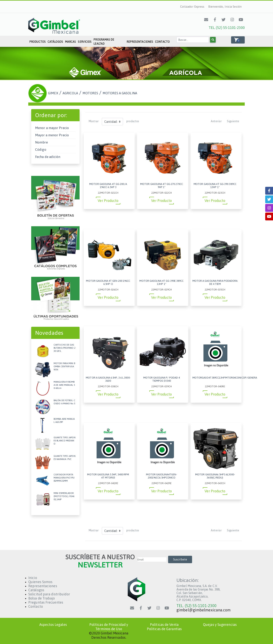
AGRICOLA (70, 93)
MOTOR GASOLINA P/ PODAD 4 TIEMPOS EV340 (162, 379)
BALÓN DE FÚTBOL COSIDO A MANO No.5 (64, 402)
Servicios (85, 42)
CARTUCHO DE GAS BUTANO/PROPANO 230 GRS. (65, 348)
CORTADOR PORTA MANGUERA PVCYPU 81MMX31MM (64, 478)
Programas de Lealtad (104, 42)
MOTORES (90, 93)
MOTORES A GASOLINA (120, 93)
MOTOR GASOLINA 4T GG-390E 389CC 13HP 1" (161, 282)
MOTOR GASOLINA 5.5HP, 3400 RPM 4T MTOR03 (108, 476)
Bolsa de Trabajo (42, 598)
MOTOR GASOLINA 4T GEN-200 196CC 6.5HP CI (108, 282)
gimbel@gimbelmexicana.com (204, 610)
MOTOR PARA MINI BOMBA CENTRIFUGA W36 (64, 366)
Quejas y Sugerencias (220, 625)
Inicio (33, 578)
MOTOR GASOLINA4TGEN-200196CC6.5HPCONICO (161, 476)
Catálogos (55, 42)
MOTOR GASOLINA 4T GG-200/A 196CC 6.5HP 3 (108, 185)
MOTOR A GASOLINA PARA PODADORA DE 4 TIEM (215, 282)
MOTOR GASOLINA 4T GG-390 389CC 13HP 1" (215, 185)
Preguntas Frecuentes (46, 602)
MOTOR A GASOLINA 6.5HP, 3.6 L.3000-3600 (108, 379)
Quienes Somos (40, 582)
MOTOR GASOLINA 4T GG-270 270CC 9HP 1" (162, 185)
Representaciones (140, 42)
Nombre (41, 142)
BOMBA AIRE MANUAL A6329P (64, 420)
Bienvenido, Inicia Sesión (225, 7)
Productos (37, 42)
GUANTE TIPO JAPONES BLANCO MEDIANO (65, 440)
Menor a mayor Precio (52, 128)
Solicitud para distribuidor (49, 594)
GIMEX (53, 93)
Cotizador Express (192, 7)
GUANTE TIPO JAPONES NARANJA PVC (65, 458)
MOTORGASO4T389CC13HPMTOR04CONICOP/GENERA (225, 378)
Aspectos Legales (53, 625)
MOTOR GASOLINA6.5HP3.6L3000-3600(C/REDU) (215, 476)
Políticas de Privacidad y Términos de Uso (109, 627)
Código (41, 150)
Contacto (162, 42)
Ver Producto (108, 201)
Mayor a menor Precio (52, 135)
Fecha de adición (48, 157)
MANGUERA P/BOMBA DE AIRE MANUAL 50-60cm (64, 385)
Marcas (70, 42)
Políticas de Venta (164, 625)
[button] (238, 40)
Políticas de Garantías (164, 629)
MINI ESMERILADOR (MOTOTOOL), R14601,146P (64, 496)
